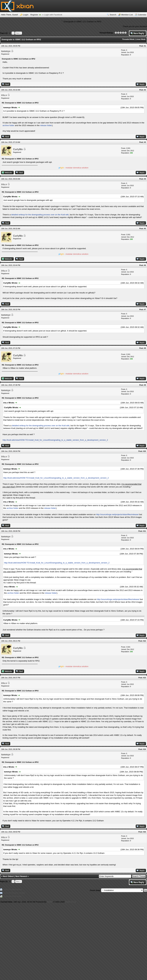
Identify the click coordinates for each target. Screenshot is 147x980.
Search (113, 15)
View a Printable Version (13, 889)
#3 (145, 142)
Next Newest (21, 876)
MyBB (50, 902)
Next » (19, 33)
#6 (145, 265)
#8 (145, 348)
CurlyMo (18, 149)
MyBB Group (71, 902)
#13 (144, 678)
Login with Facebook (53, 15)
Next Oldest (8, 876)
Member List (127, 15)
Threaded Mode (128, 39)
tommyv (6, 51)
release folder (46, 125)
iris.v (4, 95)
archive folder (8, 125)
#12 (144, 641)
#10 (144, 451)
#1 (145, 46)
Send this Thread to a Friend (14, 893)
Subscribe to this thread (13, 896)
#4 (145, 179)
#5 (145, 229)
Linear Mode (141, 39)
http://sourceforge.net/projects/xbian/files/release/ (117, 514)
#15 (144, 832)
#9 (145, 385)
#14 (144, 749)
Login (26, 15)
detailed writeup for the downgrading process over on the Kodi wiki (40, 215)
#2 (145, 90)
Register (34, 15)
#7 (145, 309)
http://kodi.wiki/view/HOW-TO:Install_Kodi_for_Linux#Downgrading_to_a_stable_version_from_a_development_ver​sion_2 (55, 440)
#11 (144, 531)
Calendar (142, 15)
